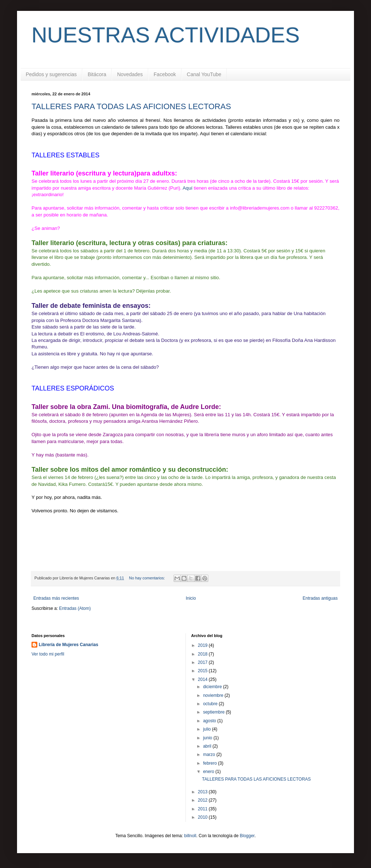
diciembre (213, 687)
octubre (211, 704)
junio (208, 738)
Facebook (165, 74)
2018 (203, 654)
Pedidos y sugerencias (51, 74)
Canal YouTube (204, 74)
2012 (203, 800)
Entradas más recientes (56, 598)
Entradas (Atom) (75, 608)
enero (209, 772)
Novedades (130, 74)
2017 (203, 662)
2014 (203, 679)
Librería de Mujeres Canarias (68, 645)
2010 (203, 817)
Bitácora (97, 74)
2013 (203, 792)
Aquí (188, 188)
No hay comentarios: (147, 578)
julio (207, 729)
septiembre (214, 712)
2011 (203, 809)
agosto (210, 721)
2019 (203, 645)
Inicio (191, 598)
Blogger (247, 836)
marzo (210, 755)
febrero (210, 763)
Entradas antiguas (320, 598)
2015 (203, 671)
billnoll (190, 836)
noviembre (214, 695)
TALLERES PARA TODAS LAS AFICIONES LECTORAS (131, 106)
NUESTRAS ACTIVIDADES (166, 35)
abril (208, 746)
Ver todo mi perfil (48, 654)
